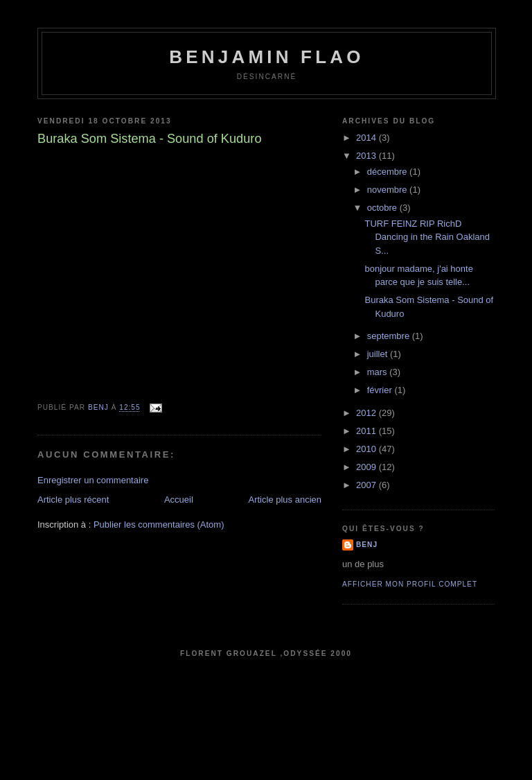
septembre (390, 336)
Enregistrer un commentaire (93, 480)
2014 (367, 138)
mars (379, 372)
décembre (388, 172)
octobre (383, 208)
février (381, 390)
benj (367, 545)
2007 (367, 485)
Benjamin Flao (266, 57)
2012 (367, 413)
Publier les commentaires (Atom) (159, 525)
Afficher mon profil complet (410, 584)
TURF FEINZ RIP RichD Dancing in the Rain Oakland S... (427, 237)
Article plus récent (73, 500)
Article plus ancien (285, 500)
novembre (388, 190)
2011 (367, 431)
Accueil (179, 500)
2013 (367, 156)
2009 (367, 467)
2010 (367, 449)
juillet (379, 354)
